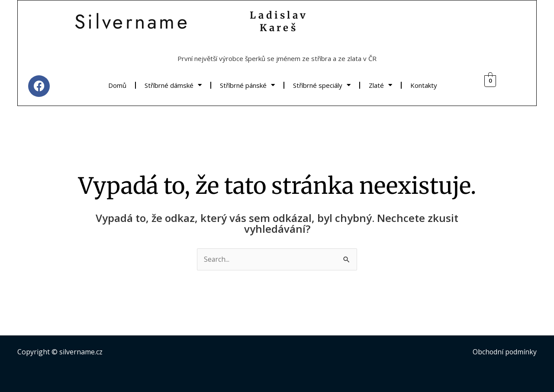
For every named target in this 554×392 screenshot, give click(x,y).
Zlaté (380, 85)
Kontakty (424, 85)
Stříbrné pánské (247, 85)
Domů (117, 85)
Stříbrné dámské (173, 85)
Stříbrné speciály (322, 85)
